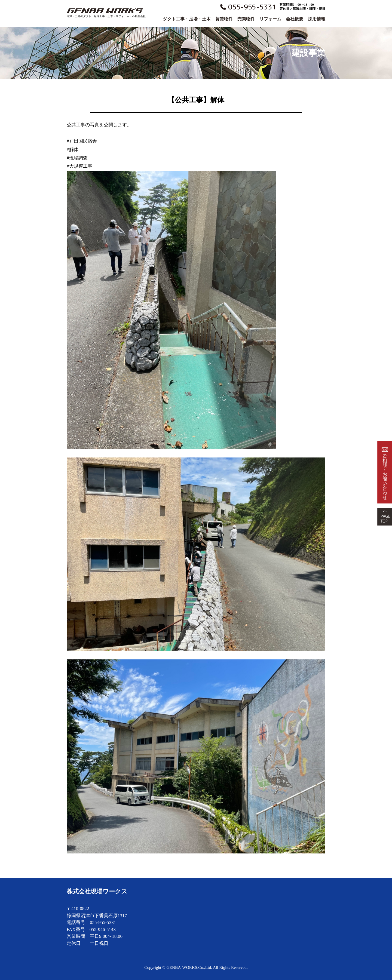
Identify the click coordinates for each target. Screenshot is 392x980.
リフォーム (270, 19)
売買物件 (246, 19)
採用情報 (317, 19)
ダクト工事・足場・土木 (187, 19)
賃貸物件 (224, 19)
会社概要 (295, 19)
